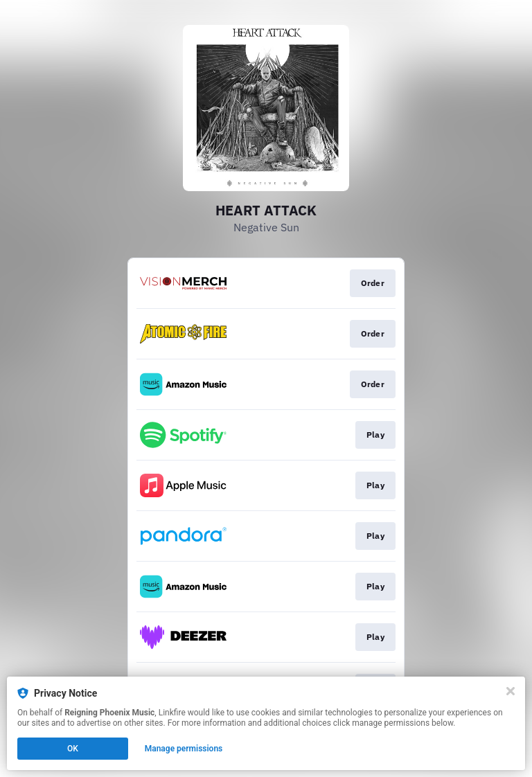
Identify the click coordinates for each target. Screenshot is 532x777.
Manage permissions (184, 749)
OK (73, 749)
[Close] (511, 691)
